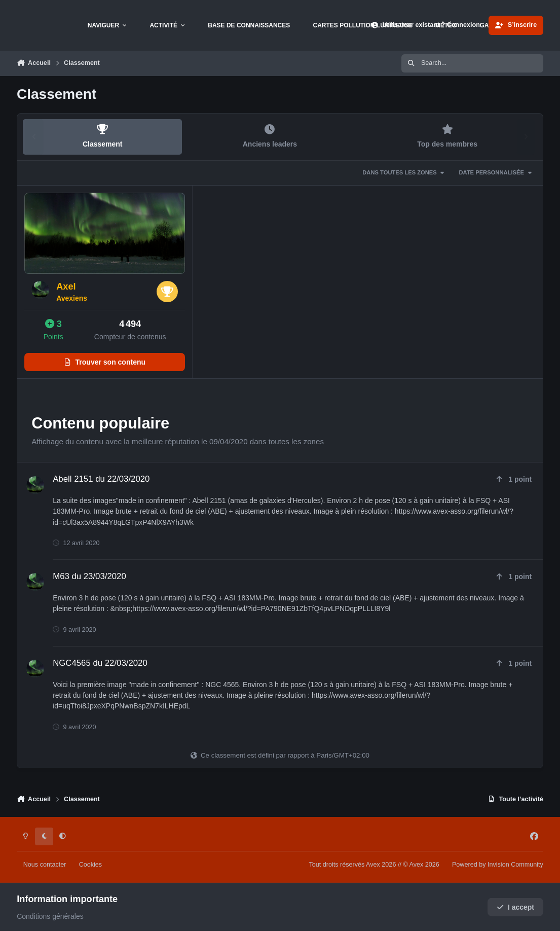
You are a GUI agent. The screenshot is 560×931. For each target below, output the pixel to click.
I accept (516, 907)
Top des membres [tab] (447, 136)
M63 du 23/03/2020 (89, 576)
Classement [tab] (103, 136)
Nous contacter (45, 865)
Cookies (91, 865)
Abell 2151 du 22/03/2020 (101, 479)
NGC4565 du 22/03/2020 (100, 663)
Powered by (498, 865)
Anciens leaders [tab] (270, 136)
